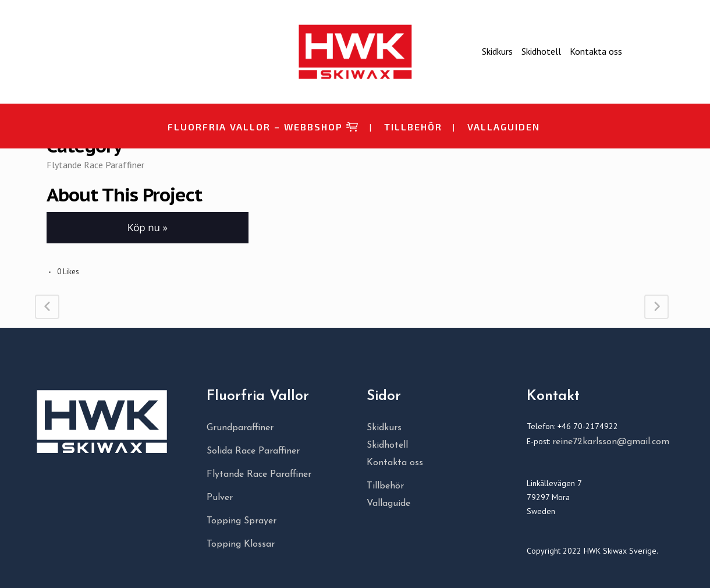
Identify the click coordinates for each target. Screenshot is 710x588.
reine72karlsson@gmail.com (611, 442)
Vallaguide (388, 504)
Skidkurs (497, 51)
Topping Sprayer (242, 521)
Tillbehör (385, 486)
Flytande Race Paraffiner (259, 474)
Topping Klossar (241, 544)
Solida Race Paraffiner (253, 451)
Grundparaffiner (240, 428)
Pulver (220, 498)
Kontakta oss (596, 51)
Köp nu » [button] (148, 227)
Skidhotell (541, 51)
